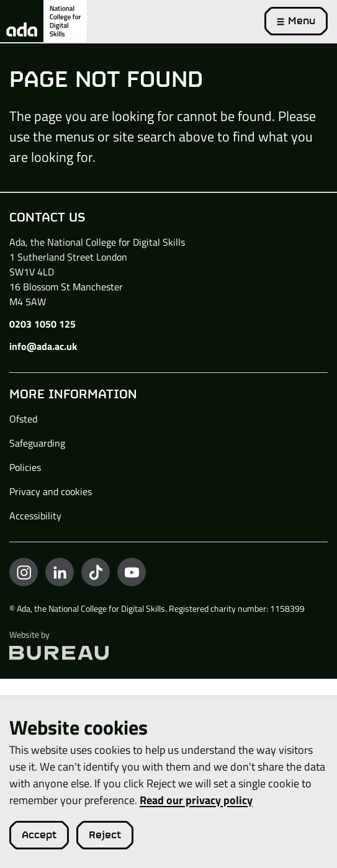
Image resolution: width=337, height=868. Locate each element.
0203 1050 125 (43, 324)
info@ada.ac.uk (43, 346)
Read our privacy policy (196, 800)
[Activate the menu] (296, 21)
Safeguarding (37, 443)
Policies (25, 467)
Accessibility (35, 516)
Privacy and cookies (51, 491)
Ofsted (23, 419)
